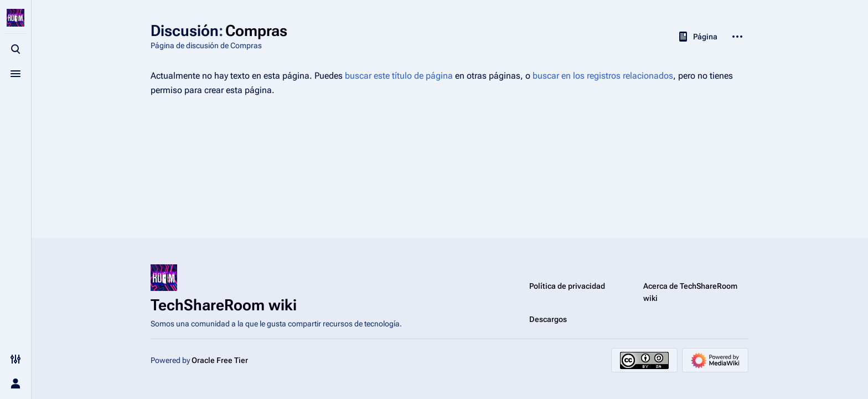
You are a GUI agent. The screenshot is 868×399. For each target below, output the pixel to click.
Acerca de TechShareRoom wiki (690, 292)
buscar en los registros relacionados (603, 76)
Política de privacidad (567, 286)
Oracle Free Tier (220, 360)
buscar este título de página (399, 76)
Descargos (548, 319)
